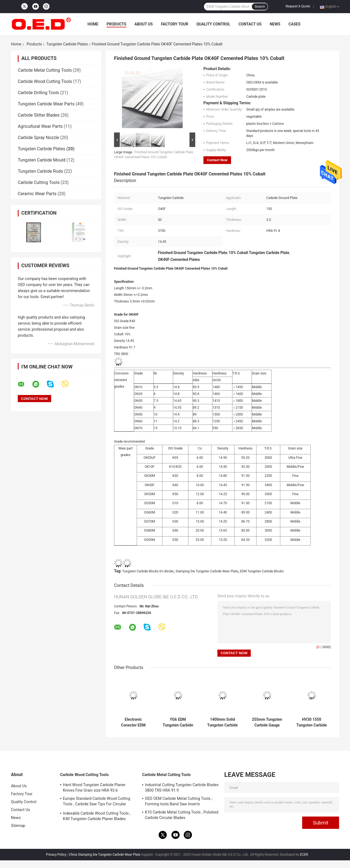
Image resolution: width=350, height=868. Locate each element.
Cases (294, 24)
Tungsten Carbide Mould (42, 160)
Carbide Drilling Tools (38, 93)
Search (260, 7)
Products (116, 24)
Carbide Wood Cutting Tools (45, 81)
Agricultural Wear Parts (40, 126)
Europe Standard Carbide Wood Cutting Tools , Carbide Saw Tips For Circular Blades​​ (97, 802)
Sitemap (18, 826)
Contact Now (217, 160)
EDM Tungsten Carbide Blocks (262, 571)
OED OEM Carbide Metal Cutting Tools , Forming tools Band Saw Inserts (179, 801)
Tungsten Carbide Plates (67, 44)
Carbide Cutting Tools (39, 182)
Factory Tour (175, 24)
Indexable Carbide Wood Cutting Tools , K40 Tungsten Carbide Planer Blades (97, 816)
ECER (304, 855)
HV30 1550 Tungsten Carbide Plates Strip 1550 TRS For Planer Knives (312, 722)
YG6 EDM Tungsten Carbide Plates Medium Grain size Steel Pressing (178, 722)
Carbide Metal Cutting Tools (45, 70)
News (275, 24)
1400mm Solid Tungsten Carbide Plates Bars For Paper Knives (222, 722)
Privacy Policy (56, 855)
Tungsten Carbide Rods (40, 171)
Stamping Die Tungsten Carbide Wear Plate (207, 571)
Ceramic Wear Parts (37, 194)
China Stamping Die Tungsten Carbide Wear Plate (104, 855)
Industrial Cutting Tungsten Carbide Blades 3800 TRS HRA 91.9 (182, 788)
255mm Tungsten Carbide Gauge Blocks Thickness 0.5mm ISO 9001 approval (267, 722)
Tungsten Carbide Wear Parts (46, 104)
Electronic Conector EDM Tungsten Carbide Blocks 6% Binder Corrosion (133, 722)
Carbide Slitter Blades (39, 115)
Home (93, 24)
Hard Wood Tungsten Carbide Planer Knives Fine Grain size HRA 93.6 (94, 788)
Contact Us (250, 24)
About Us (144, 24)
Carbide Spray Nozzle (38, 138)
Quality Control (213, 24)
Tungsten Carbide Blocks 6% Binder (148, 571)
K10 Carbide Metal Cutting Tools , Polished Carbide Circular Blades (182, 815)
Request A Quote (298, 6)
